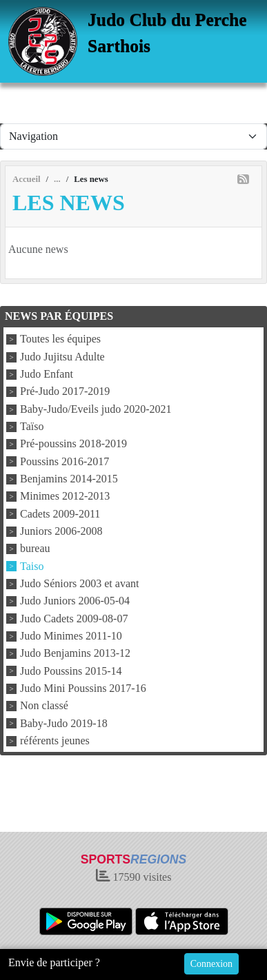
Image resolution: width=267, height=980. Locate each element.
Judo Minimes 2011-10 (71, 636)
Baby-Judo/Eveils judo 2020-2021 (96, 409)
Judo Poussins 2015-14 (71, 671)
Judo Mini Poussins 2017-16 (83, 688)
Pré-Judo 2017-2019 (65, 392)
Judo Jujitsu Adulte (62, 357)
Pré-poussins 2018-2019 (73, 444)
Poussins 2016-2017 (65, 461)
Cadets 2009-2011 (60, 514)
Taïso (32, 426)
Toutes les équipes (60, 339)
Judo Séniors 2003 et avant (79, 583)
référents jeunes (55, 741)
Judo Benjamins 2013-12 (75, 654)
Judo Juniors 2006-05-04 (75, 601)
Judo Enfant (47, 374)
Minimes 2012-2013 (65, 497)
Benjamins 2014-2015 (69, 479)
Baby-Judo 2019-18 (64, 723)
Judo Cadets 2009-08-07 (74, 619)
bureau (35, 549)
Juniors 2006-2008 (61, 531)
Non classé (44, 706)
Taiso (32, 566)
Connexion (211, 964)
